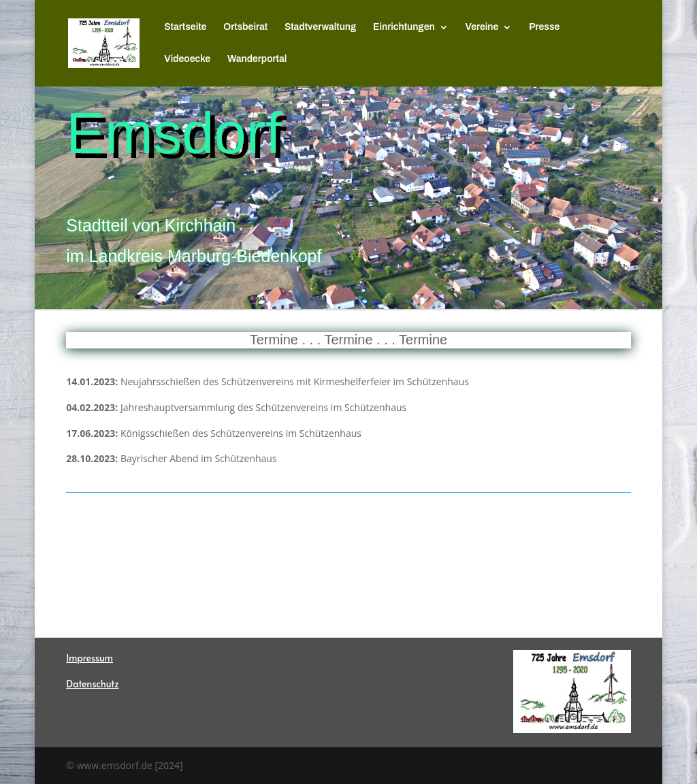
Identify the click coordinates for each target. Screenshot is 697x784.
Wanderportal (257, 59)
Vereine (482, 27)
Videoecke (187, 59)
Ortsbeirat (245, 27)
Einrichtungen (404, 27)
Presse (544, 27)
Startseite (185, 27)
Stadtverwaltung (320, 27)
